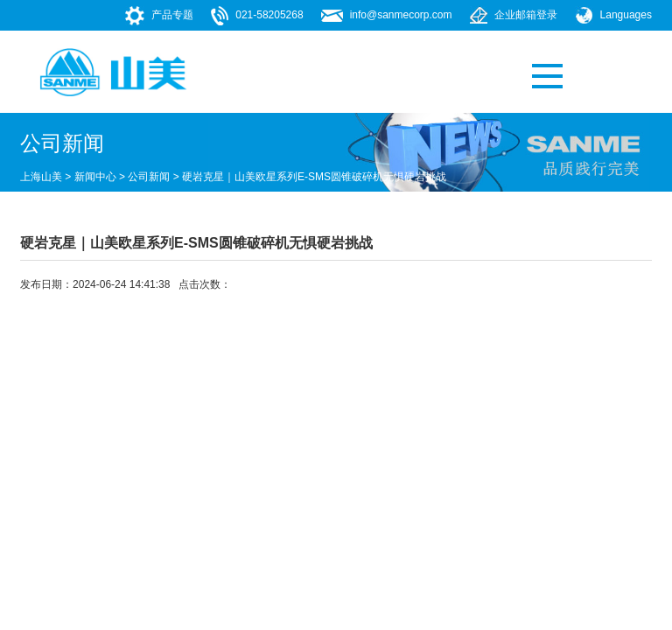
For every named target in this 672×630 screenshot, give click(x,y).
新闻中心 (95, 177)
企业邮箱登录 (526, 15)
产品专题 (172, 15)
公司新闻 (149, 177)
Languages (626, 15)
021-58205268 (269, 15)
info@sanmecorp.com (401, 15)
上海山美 (41, 177)
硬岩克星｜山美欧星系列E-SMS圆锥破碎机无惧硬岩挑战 (314, 177)
